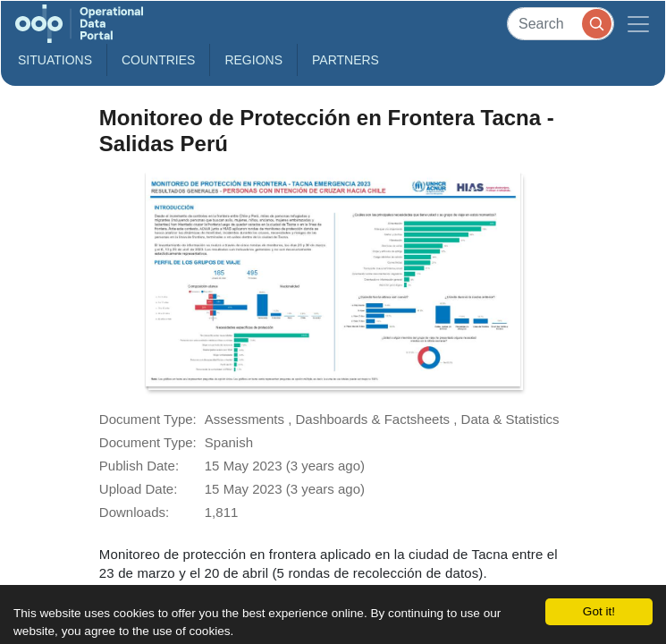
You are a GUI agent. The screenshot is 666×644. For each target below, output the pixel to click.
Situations (55, 60)
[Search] (561, 24)
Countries (158, 60)
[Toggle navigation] (638, 24)
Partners (346, 60)
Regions (253, 60)
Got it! (599, 611)
